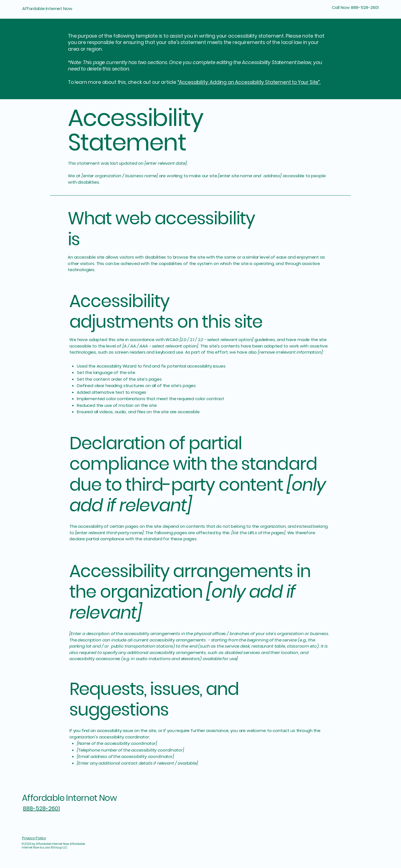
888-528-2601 (41, 808)
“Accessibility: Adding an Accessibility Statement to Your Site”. (249, 82)
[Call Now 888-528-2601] (350, 8)
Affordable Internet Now (47, 8)
